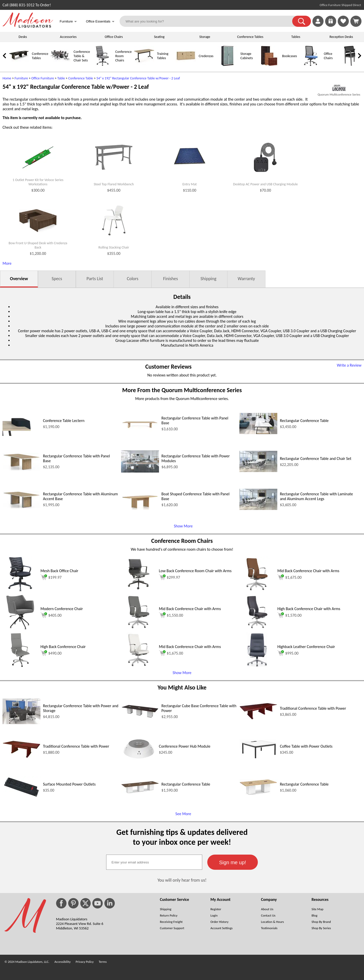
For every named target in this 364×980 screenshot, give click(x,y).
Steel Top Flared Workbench (114, 184)
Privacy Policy (85, 962)
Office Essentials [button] (100, 22)
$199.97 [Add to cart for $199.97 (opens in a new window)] (51, 577)
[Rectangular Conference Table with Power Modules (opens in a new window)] (140, 471)
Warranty (246, 279)
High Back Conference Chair (63, 647)
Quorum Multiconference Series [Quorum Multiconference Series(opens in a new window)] (339, 94)
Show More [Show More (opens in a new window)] (183, 526)
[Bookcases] (269, 65)
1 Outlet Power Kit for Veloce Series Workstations (38, 182)
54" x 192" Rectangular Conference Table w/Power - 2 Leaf (138, 78)
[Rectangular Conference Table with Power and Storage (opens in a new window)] (21, 723)
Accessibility (62, 962)
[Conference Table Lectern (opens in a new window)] (21, 435)
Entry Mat (190, 184)
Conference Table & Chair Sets (82, 56)
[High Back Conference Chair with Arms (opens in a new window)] (257, 628)
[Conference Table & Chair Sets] (61, 65)
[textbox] (154, 862)
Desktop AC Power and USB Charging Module (265, 184)
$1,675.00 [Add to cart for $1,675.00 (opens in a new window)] (289, 577)
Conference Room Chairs (123, 56)
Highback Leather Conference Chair (306, 647)
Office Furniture (43, 78)
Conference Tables (250, 37)
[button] (302, 21)
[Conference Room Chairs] (102, 65)
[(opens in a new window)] (339, 88)
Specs (57, 279)
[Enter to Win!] (331, 25)
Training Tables (163, 56)
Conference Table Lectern (64, 421)
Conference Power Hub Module (185, 746)
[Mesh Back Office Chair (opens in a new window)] (20, 591)
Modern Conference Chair (62, 609)
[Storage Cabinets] (227, 65)
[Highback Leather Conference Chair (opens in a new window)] (257, 666)
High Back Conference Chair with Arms (309, 609)
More (7, 263)
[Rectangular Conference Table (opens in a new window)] (258, 433)
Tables (296, 37)
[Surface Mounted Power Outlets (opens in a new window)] (21, 797)
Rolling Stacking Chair (114, 248)
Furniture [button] (68, 22)
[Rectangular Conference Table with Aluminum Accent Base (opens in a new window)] (21, 507)
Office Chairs (114, 37)
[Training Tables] (144, 65)
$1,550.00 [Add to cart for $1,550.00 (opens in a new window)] (171, 615)
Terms (103, 962)
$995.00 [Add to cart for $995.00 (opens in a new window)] (288, 653)
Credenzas (206, 56)
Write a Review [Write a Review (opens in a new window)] (349, 365)
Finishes (170, 279)
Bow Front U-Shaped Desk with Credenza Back (38, 245)
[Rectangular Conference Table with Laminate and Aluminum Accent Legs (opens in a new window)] (258, 509)
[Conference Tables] (19, 65)
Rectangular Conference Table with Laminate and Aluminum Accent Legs (316, 496)
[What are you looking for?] (209, 21)
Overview (19, 279)
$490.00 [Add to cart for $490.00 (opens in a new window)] (51, 653)
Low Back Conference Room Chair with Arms (195, 571)
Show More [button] (182, 673)
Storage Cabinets (247, 56)
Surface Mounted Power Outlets (69, 784)
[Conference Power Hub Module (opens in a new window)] (139, 765)
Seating (159, 37)
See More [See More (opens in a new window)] (183, 814)
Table (61, 78)
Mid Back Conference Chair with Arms (308, 571)
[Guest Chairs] (353, 65)
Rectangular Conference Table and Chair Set (316, 459)
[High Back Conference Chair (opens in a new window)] (20, 666)
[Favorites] (343, 25)
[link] (356, 21)
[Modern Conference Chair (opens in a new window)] (20, 628)
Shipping (208, 279)
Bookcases (290, 56)
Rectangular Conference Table (304, 421)
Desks (23, 37)
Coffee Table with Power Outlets (306, 746)
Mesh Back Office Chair (59, 571)
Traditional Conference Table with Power (313, 708)
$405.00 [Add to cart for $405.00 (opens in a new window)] (51, 615)
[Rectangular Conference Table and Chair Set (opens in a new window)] (258, 471)
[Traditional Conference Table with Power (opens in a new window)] (258, 718)
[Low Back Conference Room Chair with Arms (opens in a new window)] (139, 591)
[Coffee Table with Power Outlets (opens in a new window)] (258, 758)
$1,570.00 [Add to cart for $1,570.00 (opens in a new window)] (289, 615)
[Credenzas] (186, 65)
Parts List (95, 279)
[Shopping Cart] (356, 21)
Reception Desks (341, 37)
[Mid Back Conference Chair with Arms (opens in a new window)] (257, 591)
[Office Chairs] (311, 65)
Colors (133, 279)
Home (7, 78)
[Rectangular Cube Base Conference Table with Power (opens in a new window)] (140, 717)
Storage (205, 37)
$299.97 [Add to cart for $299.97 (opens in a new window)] (170, 577)
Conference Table (81, 78)
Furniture (21, 78)
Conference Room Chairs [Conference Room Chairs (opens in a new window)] (182, 541)
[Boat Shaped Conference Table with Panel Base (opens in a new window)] (140, 509)
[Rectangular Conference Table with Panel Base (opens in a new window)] (140, 433)
